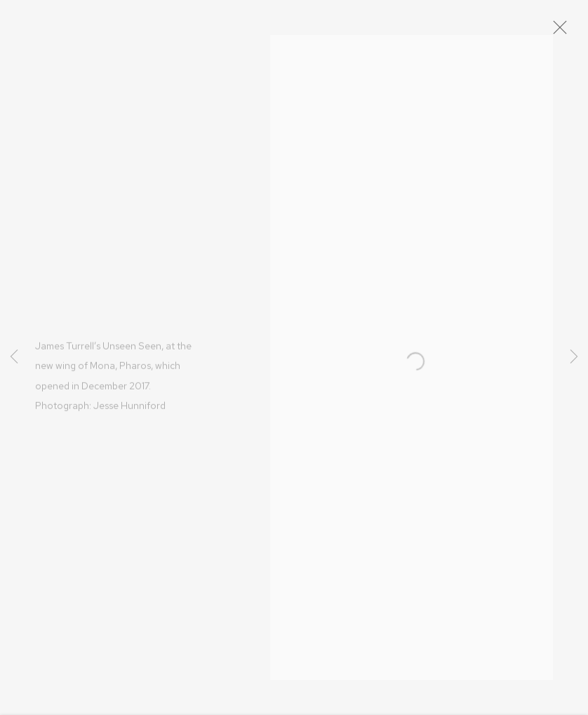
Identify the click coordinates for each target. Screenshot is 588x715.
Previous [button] (14, 357)
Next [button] (574, 357)
